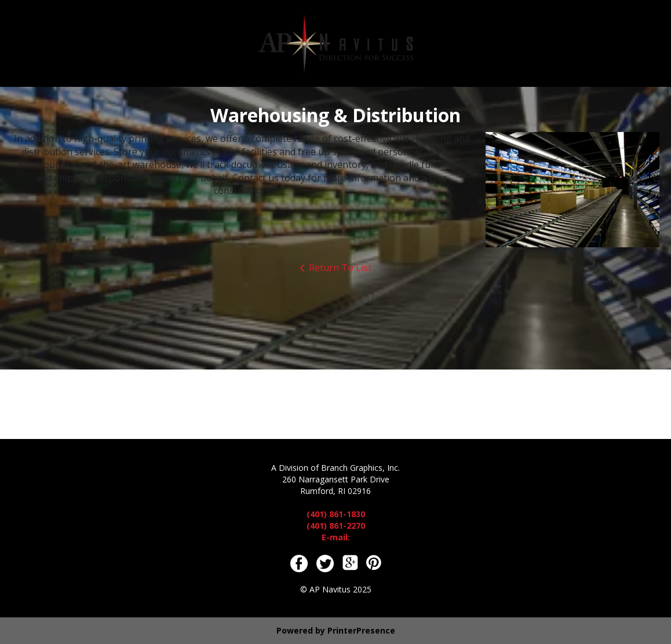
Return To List (340, 268)
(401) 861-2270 (336, 526)
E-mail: (336, 537)
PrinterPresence (361, 630)
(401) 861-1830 (336, 514)
